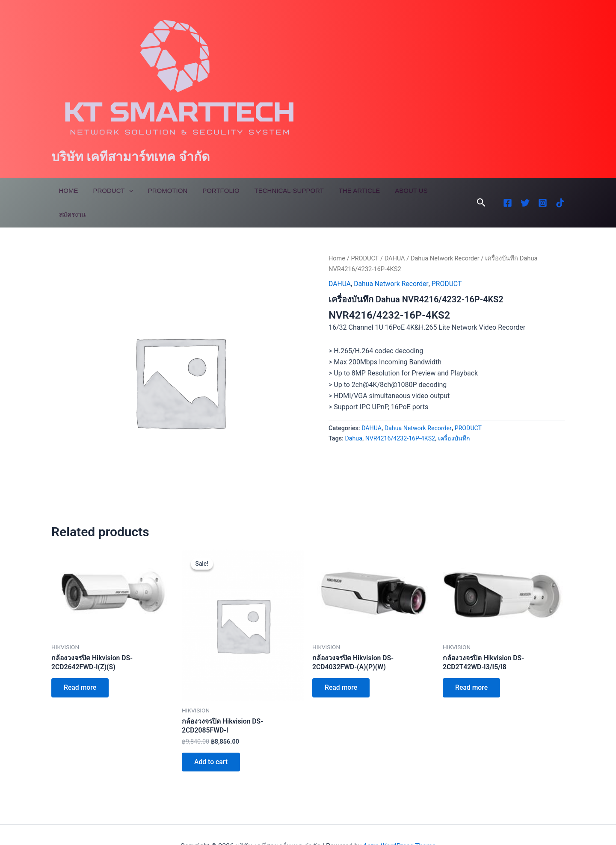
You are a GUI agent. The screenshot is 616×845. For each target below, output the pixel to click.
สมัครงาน (440, 191)
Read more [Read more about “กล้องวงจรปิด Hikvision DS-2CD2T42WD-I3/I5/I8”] (472, 664)
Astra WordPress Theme (399, 823)
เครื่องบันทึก (456, 414)
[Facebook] (508, 191)
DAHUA (395, 234)
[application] (126, 191)
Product (110, 191)
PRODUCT (365, 234)
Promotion (162, 191)
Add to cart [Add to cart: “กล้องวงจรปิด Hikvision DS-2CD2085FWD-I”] (212, 739)
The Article (347, 191)
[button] (481, 191)
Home (67, 191)
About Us (397, 191)
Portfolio (213, 191)
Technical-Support (279, 191)
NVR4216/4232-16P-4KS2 (401, 414)
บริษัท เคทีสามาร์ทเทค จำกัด (130, 157)
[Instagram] (543, 191)
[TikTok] (560, 191)
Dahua (354, 414)
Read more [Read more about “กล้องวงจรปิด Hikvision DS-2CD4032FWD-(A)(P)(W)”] (342, 664)
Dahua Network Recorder (446, 234)
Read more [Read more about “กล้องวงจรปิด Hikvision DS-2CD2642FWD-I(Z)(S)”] (81, 664)
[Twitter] (525, 191)
